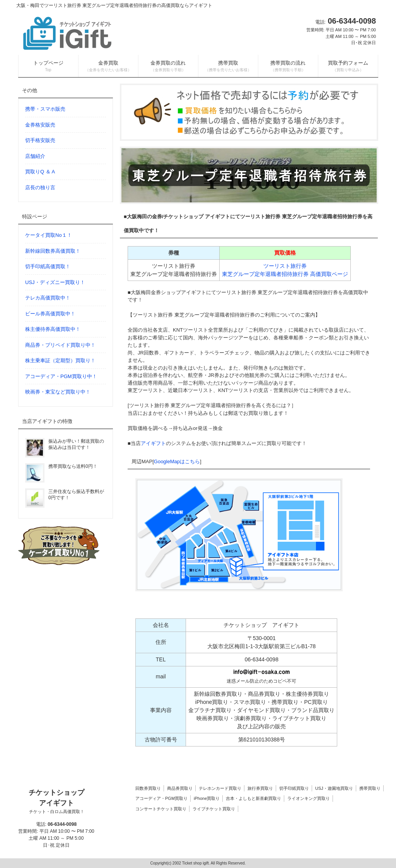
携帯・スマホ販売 (45, 109)
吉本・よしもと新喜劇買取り (253, 798)
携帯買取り (370, 788)
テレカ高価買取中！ (48, 298)
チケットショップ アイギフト (57, 802)
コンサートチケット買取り (161, 809)
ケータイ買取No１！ (49, 235)
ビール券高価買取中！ (50, 314)
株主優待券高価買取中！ (53, 329)
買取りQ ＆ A (40, 172)
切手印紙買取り (294, 788)
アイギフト (153, 443)
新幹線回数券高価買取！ (53, 251)
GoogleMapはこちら (177, 461)
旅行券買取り (260, 788)
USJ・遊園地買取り (334, 788)
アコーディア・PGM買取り (161, 798)
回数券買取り (148, 788)
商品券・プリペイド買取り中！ (60, 345)
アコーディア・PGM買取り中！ (61, 376)
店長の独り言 (40, 187)
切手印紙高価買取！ (48, 266)
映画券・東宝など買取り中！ (58, 392)
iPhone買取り (207, 798)
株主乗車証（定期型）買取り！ (60, 360)
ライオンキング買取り (309, 798)
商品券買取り (180, 788)
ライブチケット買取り (214, 809)
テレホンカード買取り (220, 788)
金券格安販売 (40, 125)
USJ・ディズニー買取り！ (55, 282)
